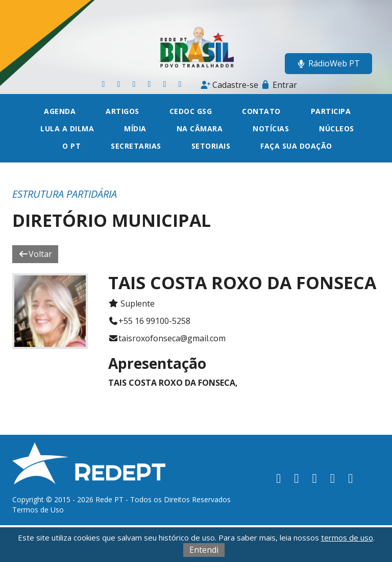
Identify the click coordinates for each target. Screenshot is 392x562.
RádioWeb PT (328, 63)
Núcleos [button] (337, 128)
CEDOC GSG (191, 111)
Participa (331, 111)
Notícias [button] (271, 128)
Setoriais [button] (211, 146)
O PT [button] (71, 146)
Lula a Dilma (67, 128)
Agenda (60, 111)
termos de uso (347, 537)
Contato (261, 111)
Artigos (122, 111)
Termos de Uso (38, 510)
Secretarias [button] (136, 146)
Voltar (35, 254)
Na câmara (200, 128)
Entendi (204, 550)
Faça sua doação (296, 146)
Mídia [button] (135, 128)
